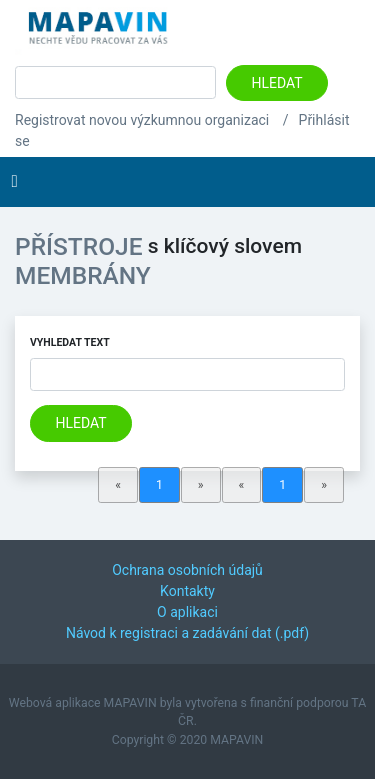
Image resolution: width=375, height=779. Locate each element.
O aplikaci (187, 612)
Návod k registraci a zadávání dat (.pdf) (187, 633)
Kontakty (187, 591)
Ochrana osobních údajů (187, 570)
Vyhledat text (70, 342)
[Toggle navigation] (14, 182)
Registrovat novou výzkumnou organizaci (142, 120)
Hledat (277, 83)
